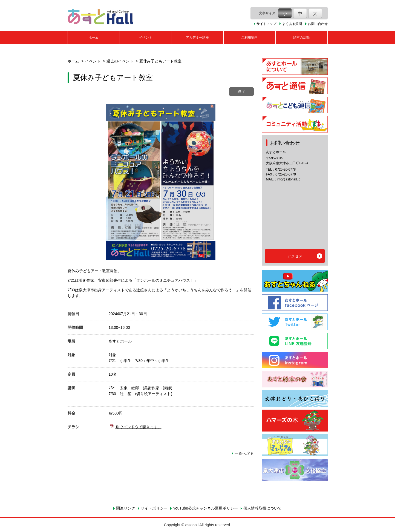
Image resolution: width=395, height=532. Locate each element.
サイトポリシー (154, 508)
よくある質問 (292, 24)
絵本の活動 (301, 38)
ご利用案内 (249, 38)
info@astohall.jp (289, 179)
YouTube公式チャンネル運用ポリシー (205, 508)
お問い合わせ (318, 24)
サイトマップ (266, 24)
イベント (146, 38)
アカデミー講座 (197, 38)
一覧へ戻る (244, 453)
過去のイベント (120, 61)
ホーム (94, 38)
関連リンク (126, 508)
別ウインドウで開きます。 (139, 427)
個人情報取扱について (263, 508)
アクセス (295, 256)
